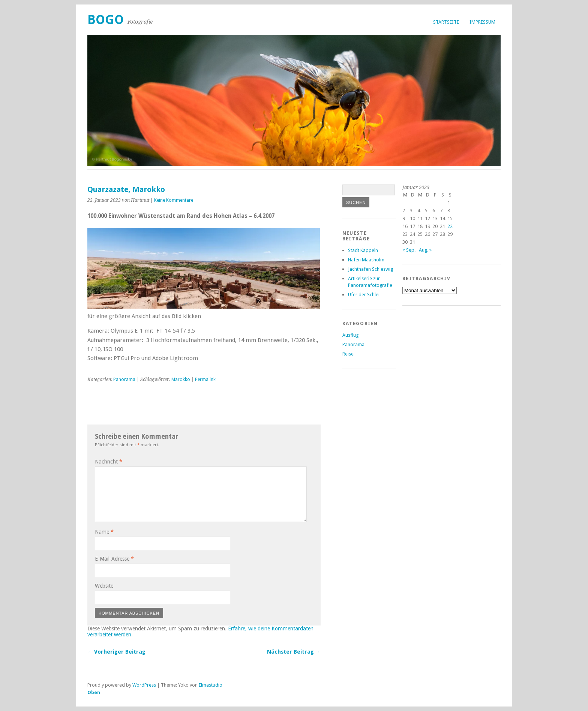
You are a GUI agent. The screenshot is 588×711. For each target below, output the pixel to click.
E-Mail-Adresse (114, 559)
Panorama (124, 379)
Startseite (446, 22)
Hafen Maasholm (366, 260)
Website (104, 586)
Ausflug (350, 335)
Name (104, 532)
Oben (94, 692)
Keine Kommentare (174, 200)
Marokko (181, 379)
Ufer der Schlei (364, 295)
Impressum (482, 22)
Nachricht (109, 462)
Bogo (106, 20)
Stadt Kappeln (363, 250)
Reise (348, 354)
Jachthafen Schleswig (370, 269)
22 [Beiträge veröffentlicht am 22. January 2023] (450, 226)
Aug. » (425, 250)
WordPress (144, 685)
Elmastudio (211, 685)
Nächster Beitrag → (294, 652)
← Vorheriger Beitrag (116, 652)
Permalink (205, 379)
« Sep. (409, 250)
